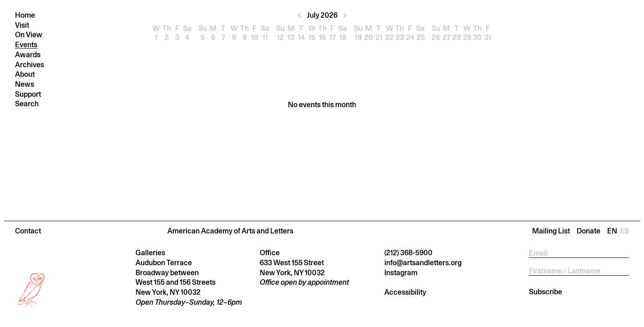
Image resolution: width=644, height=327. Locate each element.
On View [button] (29, 35)
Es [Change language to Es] (624, 231)
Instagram (401, 273)
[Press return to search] (66, 104)
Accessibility (405, 292)
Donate (589, 231)
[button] (322, 231)
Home (25, 15)
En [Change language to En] (614, 231)
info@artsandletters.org (423, 263)
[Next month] (345, 15)
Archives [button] (30, 65)
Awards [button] (28, 55)
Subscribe (546, 292)
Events (26, 45)
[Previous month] (299, 15)
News (25, 84)
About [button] (25, 74)
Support (28, 94)
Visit (22, 25)
